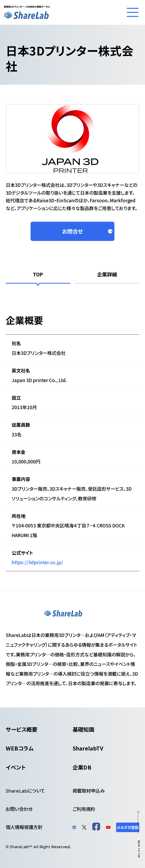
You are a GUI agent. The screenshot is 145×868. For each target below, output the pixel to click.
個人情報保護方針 (24, 827)
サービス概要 (21, 729)
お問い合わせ (19, 809)
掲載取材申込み (89, 791)
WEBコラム (20, 748)
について (25, 791)
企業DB (82, 767)
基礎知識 (83, 729)
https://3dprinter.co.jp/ (37, 562)
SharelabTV (88, 748)
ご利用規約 (84, 809)
